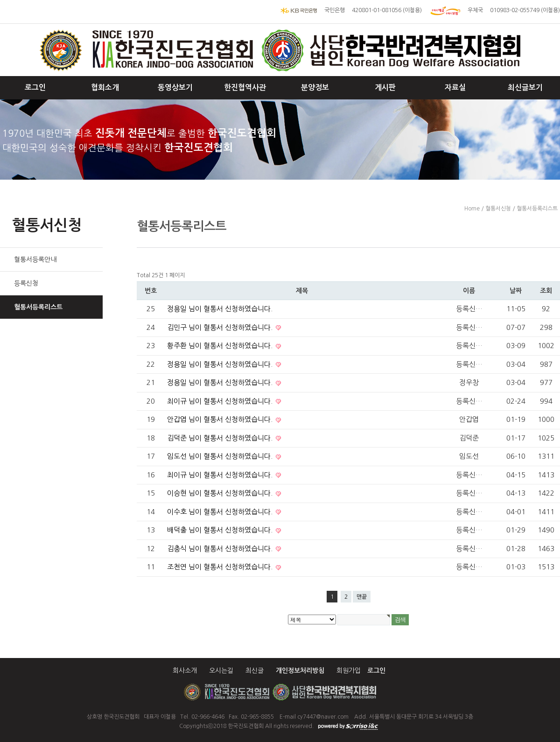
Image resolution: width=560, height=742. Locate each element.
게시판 (385, 87)
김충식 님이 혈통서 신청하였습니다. (221, 549)
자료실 (455, 87)
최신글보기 (525, 87)
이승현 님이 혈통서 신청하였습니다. (221, 493)
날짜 (516, 291)
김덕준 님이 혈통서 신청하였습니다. (221, 438)
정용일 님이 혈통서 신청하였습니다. (220, 309)
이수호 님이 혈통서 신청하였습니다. (221, 512)
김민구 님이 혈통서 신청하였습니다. (221, 327)
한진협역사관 (245, 87)
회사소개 (185, 671)
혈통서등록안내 (35, 259)
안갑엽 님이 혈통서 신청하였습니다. (221, 419)
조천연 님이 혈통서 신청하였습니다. (221, 567)
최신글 (255, 671)
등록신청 (26, 283)
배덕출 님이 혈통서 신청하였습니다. (221, 530)
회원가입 (349, 671)
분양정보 (315, 87)
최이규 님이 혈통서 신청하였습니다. (221, 401)
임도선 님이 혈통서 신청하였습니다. (221, 456)
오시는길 (221, 671)
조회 (546, 291)
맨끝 (362, 597)
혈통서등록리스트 (38, 307)
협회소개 (105, 87)
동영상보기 (175, 87)
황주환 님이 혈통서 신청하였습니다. (221, 346)
